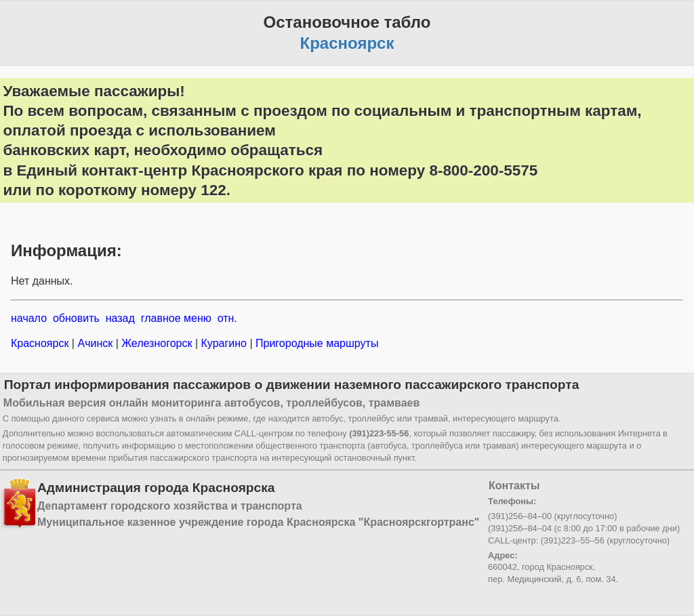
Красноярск (41, 343)
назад (120, 318)
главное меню (176, 318)
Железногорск (157, 343)
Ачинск (95, 343)
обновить (76, 318)
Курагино (224, 343)
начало (29, 318)
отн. (227, 318)
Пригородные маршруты (316, 343)
